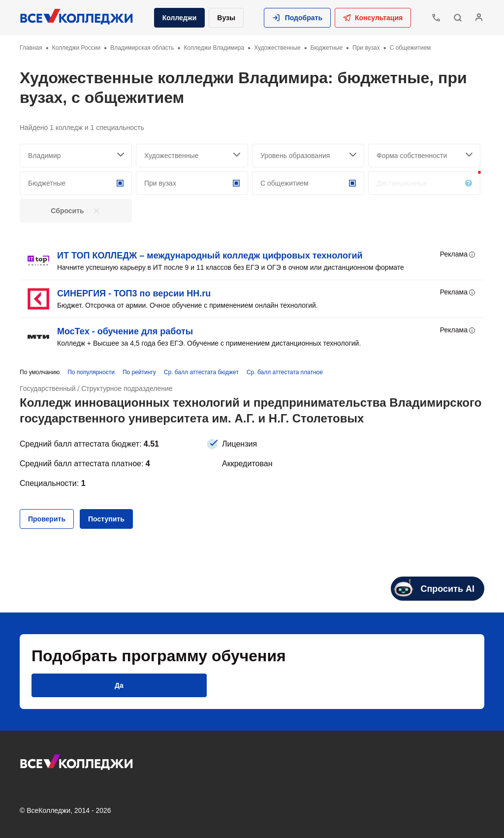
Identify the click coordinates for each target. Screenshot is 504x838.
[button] (297, 18)
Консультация (373, 18)
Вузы (226, 18)
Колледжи (180, 18)
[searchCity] (76, 156)
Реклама (458, 255)
